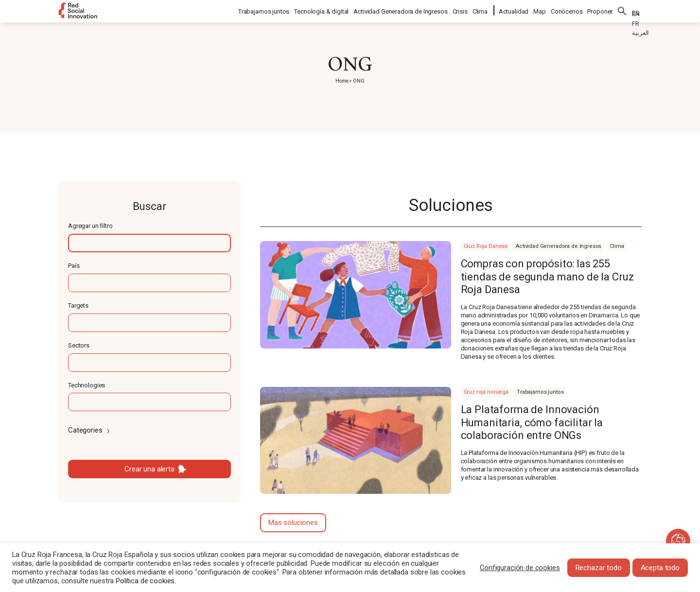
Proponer (600, 10)
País (74, 266)
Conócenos (567, 10)
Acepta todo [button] (660, 568)
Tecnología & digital (322, 10)
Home (342, 81)
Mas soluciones (293, 522)
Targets (78, 305)
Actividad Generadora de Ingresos (401, 10)
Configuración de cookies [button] (520, 568)
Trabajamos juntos (264, 10)
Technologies (87, 385)
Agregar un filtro (90, 226)
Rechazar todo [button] (599, 568)
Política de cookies (145, 581)
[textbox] (149, 243)
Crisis (461, 10)
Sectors (79, 345)
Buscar (622, 10)
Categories (90, 430)
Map (540, 10)
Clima (481, 10)
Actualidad (514, 10)
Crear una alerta (149, 469)
